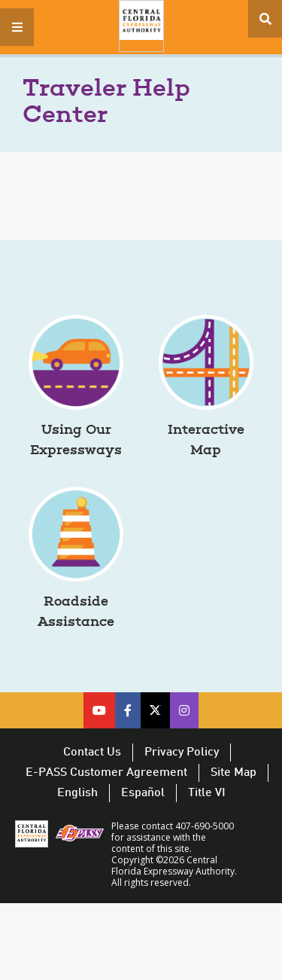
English (77, 793)
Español (143, 793)
